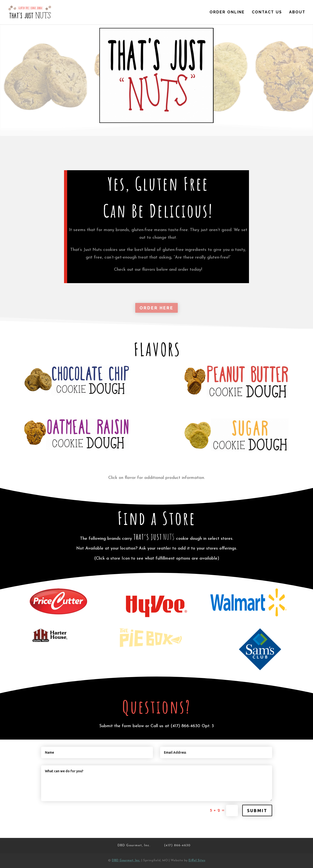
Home (196, 12)
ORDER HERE (156, 308)
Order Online (227, 12)
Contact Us (267, 12)
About (297, 12)
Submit (257, 810)
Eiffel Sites (197, 860)
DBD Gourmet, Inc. (134, 845)
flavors (149, 270)
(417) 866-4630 (185, 726)
